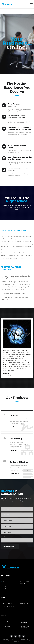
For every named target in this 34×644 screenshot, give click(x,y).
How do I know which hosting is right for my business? (16, 277)
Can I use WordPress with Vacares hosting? (15, 298)
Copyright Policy (8, 621)
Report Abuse (24, 603)
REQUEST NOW (10, 546)
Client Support (7, 603)
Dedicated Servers (9, 582)
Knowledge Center (9, 607)
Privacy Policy (7, 626)
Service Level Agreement (24, 622)
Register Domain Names (8, 588)
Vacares (15, 640)
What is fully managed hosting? (15, 293)
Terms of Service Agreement (25, 627)
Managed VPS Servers (25, 583)
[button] (17, 277)
